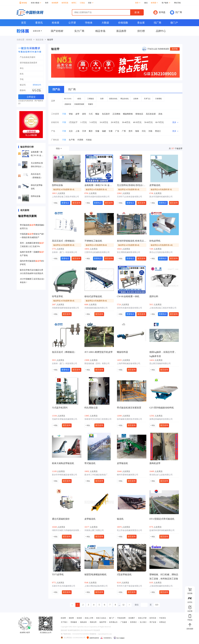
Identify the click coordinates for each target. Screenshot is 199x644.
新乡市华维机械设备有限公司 (65, 475)
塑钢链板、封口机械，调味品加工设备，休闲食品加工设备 (164, 577)
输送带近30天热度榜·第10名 (162, 245)
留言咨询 (76, 203)
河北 (144, 131)
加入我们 (143, 622)
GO (157, 605)
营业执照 (97, 630)
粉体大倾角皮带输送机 (63, 463)
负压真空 (106, 114)
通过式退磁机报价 (61, 519)
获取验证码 (37, 85)
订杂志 (82, 3)
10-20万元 (104, 122)
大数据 (105, 23)
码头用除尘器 (91, 408)
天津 (84, 131)
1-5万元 (84, 122)
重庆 (91, 131)
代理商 (80, 140)
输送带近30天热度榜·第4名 (96, 301)
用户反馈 (153, 622)
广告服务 (124, 622)
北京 (71, 131)
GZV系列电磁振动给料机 (162, 408)
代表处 (89, 140)
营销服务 (74, 622)
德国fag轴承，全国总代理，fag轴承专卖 (163, 354)
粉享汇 (74, 3)
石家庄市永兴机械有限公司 (64, 586)
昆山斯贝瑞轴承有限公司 (160, 364)
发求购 (175, 49)
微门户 (174, 23)
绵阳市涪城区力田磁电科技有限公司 (67, 530)
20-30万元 (115, 122)
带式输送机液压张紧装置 (129, 408)
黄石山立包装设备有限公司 (161, 252)
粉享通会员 (113, 622)
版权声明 (103, 622)
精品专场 (100, 31)
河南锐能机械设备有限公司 (96, 308)
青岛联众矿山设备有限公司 (161, 475)
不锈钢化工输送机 (93, 241)
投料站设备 (36, 196)
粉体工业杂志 (101, 618)
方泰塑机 (159, 99)
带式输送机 (90, 463)
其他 (160, 114)
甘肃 (111, 131)
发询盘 (159, 12)
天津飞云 (147, 99)
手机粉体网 (121, 618)
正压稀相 (116, 114)
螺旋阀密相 (128, 114)
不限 (64, 114)
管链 (71, 114)
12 (123, 605)
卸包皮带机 (155, 241)
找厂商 (176, 12)
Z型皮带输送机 (124, 574)
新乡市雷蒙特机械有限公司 (161, 197)
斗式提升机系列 (60, 408)
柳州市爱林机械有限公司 (128, 475)
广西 (124, 131)
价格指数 (123, 23)
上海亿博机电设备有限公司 (96, 586)
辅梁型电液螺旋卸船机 (95, 574)
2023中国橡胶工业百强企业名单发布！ (32, 281)
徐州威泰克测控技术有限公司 (129, 419)
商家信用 (93, 622)
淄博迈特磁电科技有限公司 (161, 419)
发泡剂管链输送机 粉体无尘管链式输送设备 (132, 241)
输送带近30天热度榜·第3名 (64, 245)
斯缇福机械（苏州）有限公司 (97, 364)
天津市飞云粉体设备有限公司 (129, 197)
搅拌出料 (154, 296)
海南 (137, 131)
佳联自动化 (113, 99)
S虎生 (79, 99)
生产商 (72, 140)
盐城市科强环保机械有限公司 (162, 530)
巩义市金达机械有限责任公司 (129, 530)
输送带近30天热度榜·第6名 (64, 301)
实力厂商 (79, 31)
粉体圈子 (132, 618)
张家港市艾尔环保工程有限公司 (98, 419)
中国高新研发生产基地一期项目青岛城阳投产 (32, 236)
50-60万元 (148, 122)
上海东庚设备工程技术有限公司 (66, 197)
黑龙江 (158, 131)
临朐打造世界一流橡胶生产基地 (32, 254)
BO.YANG (68, 99)
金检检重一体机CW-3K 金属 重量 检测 (37, 154)
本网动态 (163, 622)
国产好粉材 (57, 31)
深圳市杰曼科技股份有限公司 (97, 197)
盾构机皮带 (155, 463)
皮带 (77, 114)
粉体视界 (55, 3)
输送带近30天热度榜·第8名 (96, 245)
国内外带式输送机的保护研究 (32, 263)
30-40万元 (126, 122)
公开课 (72, 23)
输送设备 (40, 40)
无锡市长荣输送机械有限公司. (65, 419)
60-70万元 (160, 122)
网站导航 (177, 3)
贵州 (130, 131)
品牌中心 (161, 31)
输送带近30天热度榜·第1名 (96, 189)
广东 (117, 131)
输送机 (120, 519)
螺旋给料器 (122, 352)
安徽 (97, 131)
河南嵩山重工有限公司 (94, 530)
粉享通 (154, 3)
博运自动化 (125, 99)
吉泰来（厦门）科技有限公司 (65, 252)
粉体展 (56, 23)
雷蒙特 (91, 104)
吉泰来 (136, 99)
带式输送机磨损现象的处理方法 (32, 227)
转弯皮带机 (57, 296)
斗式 (91, 114)
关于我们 (64, 622)
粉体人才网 (89, 618)
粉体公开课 (142, 618)
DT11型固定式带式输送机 (162, 519)
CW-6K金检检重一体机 (128, 296)
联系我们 (133, 622)
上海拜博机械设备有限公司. (129, 364)
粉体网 (63, 618)
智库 (47, 3)
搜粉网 (71, 618)
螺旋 (97, 114)
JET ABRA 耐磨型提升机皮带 (99, 352)
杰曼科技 (68, 104)
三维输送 (91, 99)
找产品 (56, 89)
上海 (77, 131)
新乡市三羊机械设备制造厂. (96, 475)
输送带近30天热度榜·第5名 (64, 189)
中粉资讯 (163, 618)
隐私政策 (83, 622)
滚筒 (84, 114)
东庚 (102, 99)
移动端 (23, 3)
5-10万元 (93, 122)
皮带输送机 (155, 185)
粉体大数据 (36, 3)
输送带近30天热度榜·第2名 (129, 189)
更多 (91, 3)
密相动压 (139, 114)
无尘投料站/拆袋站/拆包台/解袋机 (37, 165)
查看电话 (65, 203)
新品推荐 (121, 31)
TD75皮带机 (58, 574)
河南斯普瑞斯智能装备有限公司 (66, 308)
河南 (150, 131)
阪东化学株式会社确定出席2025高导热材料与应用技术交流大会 (32, 272)
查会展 (141, 23)
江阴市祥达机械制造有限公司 (97, 252)
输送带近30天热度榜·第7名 (161, 189)
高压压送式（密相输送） (37, 176)
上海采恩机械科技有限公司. (161, 586)
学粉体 (89, 23)
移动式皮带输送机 (37, 187)
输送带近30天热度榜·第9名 (129, 245)
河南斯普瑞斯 (79, 104)
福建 (104, 131)
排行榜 (141, 31)
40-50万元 (137, 122)
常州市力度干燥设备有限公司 (129, 586)
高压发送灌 (151, 114)
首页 (24, 23)
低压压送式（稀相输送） (64, 352)
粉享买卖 (65, 3)
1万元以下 (73, 122)
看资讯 (39, 23)
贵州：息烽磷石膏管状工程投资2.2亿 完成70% (32, 245)
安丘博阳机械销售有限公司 (129, 252)
